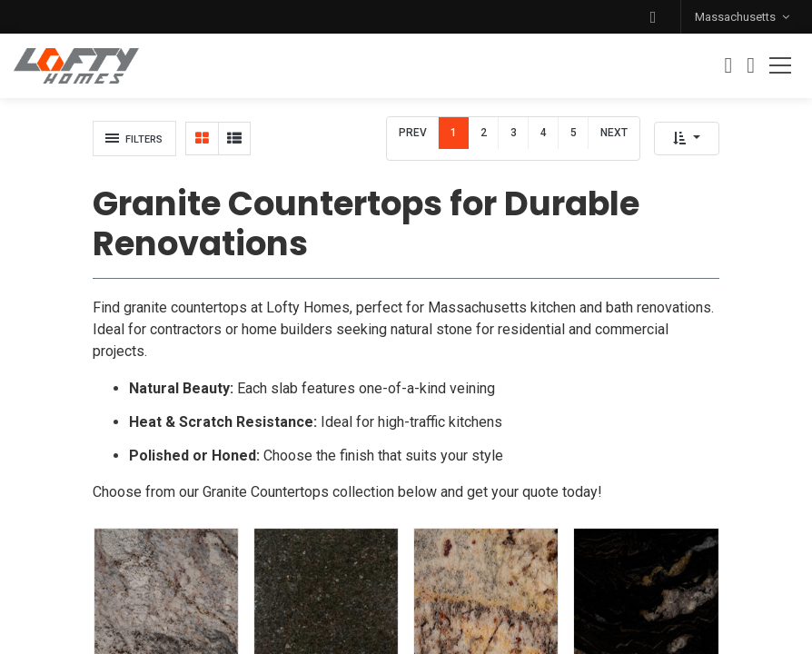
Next (614, 133)
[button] (653, 17)
